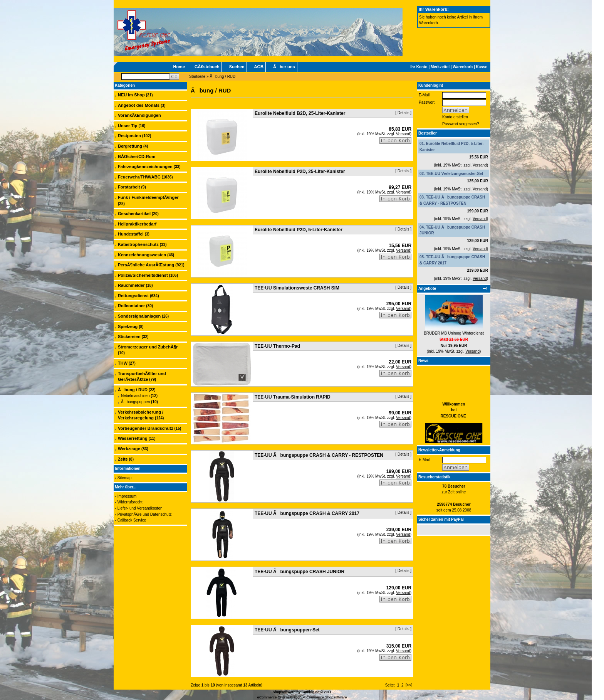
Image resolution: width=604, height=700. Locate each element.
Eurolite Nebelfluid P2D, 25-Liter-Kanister (300, 172)
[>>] (409, 685)
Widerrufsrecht (130, 502)
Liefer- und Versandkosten (140, 508)
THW (123, 363)
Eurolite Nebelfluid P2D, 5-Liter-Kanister (299, 230)
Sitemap (125, 478)
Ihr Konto (419, 67)
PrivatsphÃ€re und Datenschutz (145, 514)
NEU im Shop (131, 95)
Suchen (237, 67)
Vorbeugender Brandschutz (145, 428)
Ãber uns (284, 67)
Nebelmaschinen (135, 396)
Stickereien (129, 337)
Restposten (129, 136)
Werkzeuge (129, 449)
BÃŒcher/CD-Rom (137, 156)
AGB (259, 67)
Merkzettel (440, 67)
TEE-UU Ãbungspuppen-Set (287, 630)
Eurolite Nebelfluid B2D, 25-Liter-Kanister (300, 113)
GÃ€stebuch (207, 67)
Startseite (197, 77)
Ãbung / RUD (222, 77)
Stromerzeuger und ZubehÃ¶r (148, 347)
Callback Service (132, 520)
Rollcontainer (131, 306)
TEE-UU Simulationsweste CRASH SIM (297, 288)
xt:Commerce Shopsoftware (325, 697)
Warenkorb (463, 67)
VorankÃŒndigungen (139, 115)
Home (179, 67)
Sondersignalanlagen (139, 316)
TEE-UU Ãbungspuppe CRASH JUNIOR (299, 572)
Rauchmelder (131, 285)
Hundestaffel (131, 234)
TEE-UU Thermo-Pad (277, 346)
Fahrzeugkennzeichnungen (145, 167)
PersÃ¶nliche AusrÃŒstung (146, 265)
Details (404, 113)
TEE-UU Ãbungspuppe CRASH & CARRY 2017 (307, 513)
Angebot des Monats (139, 105)
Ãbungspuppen (135, 402)
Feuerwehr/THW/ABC (139, 177)
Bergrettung (130, 146)
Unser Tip (128, 126)
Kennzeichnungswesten (142, 255)
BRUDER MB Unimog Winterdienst (454, 333)
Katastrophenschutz (138, 244)
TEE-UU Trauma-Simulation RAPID (293, 397)
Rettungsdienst (133, 296)
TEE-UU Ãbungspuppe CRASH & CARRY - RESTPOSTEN (319, 455)
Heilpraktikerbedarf (137, 224)
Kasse (482, 67)
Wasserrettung (133, 438)
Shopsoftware (284, 692)
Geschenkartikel (134, 214)
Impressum (127, 496)
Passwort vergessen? (461, 124)
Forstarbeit (129, 187)
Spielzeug (128, 326)
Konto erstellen (455, 117)
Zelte (123, 459)
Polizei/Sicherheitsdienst (143, 275)
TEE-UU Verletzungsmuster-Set (455, 174)
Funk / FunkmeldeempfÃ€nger (148, 197)
